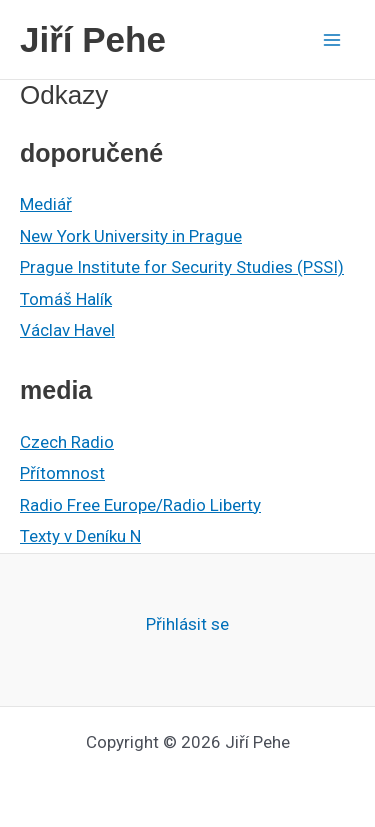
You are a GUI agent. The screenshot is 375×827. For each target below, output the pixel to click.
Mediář (46, 204)
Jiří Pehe (93, 39)
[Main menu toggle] (333, 40)
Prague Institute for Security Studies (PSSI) (182, 267)
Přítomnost (62, 473)
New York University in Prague (131, 236)
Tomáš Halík (66, 299)
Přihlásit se (187, 624)
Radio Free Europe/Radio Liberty (140, 505)
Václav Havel (67, 330)
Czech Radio (67, 442)
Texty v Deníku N (80, 536)
